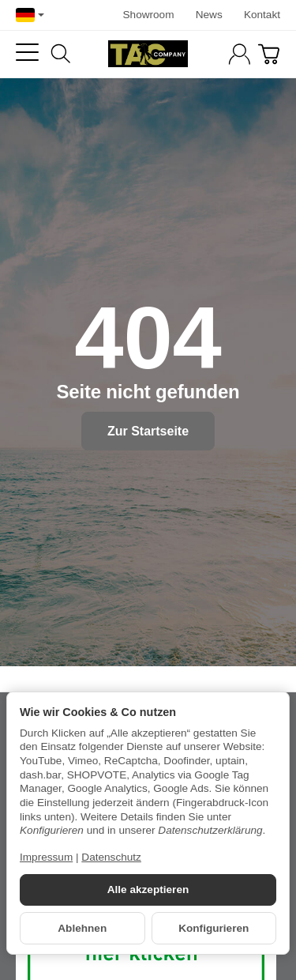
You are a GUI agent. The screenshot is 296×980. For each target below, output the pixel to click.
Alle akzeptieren (148, 890)
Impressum (46, 857)
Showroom (149, 15)
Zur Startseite (148, 431)
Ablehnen (82, 928)
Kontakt (262, 15)
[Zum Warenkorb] (269, 54)
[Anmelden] (240, 54)
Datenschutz (111, 857)
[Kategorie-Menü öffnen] (27, 53)
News (209, 15)
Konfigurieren (214, 928)
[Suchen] (61, 54)
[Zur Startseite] (148, 54)
